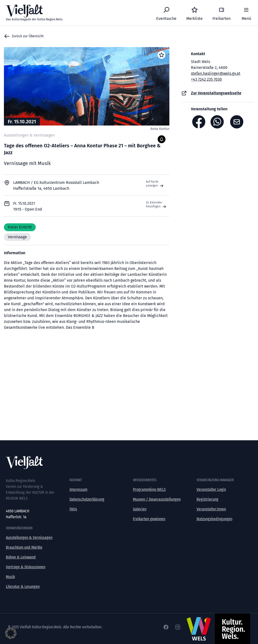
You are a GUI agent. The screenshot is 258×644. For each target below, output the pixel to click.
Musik (10, 577)
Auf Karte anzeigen (155, 184)
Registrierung (207, 499)
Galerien (140, 509)
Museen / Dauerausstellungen (157, 499)
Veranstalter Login (211, 489)
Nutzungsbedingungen (214, 519)
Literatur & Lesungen (23, 587)
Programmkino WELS (149, 489)
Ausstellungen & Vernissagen (29, 537)
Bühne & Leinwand (21, 557)
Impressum (78, 489)
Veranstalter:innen (211, 509)
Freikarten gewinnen (149, 519)
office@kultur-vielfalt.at (25, 523)
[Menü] (246, 13)
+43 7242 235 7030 (206, 79)
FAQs (73, 509)
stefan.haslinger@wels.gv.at (216, 73)
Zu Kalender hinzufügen (157, 205)
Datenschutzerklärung (87, 499)
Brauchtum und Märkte (24, 547)
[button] (11, 633)
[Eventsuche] (166, 13)
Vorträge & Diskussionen (26, 567)
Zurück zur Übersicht (24, 36)
